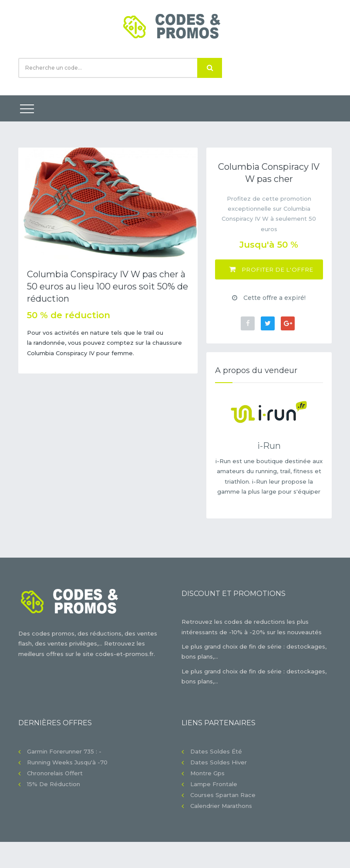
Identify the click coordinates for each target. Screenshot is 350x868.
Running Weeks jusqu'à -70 (67, 762)
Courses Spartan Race (223, 795)
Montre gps (207, 773)
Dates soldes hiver (219, 762)
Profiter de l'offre (271, 269)
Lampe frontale (214, 784)
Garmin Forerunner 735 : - (64, 751)
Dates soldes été (216, 751)
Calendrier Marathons (221, 806)
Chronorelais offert (55, 773)
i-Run (269, 446)
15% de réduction (54, 784)
